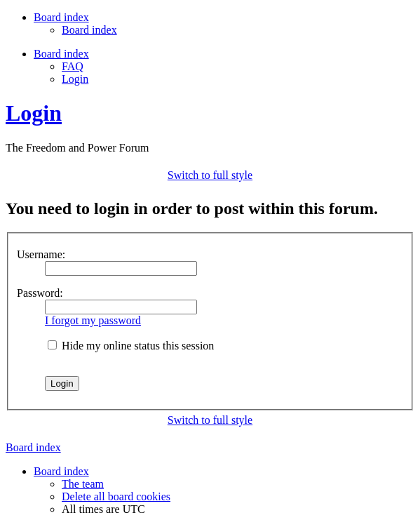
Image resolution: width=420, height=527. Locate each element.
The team (83, 484)
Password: (40, 293)
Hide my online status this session (131, 346)
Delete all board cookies (116, 496)
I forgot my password (93, 320)
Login (75, 79)
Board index (89, 30)
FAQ (73, 66)
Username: (41, 254)
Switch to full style (210, 175)
